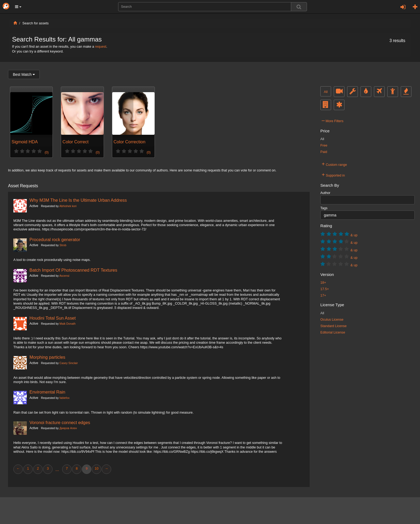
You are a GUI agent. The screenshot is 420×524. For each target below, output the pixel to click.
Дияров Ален (68, 428)
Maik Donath (67, 324)
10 (96, 469)
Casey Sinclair (69, 363)
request (101, 47)
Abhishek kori (68, 206)
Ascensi (64, 276)
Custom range (334, 164)
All (326, 92)
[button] (18, 7)
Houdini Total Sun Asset (53, 318)
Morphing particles (47, 357)
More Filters (333, 120)
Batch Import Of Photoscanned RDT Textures (73, 270)
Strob (63, 245)
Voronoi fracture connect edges (60, 422)
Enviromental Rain (47, 392)
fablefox (65, 398)
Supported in (333, 175)
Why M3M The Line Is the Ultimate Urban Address (78, 200)
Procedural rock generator (55, 239)
